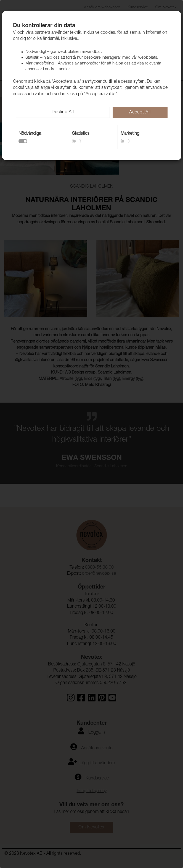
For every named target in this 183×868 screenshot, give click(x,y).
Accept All (140, 113)
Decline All (63, 112)
